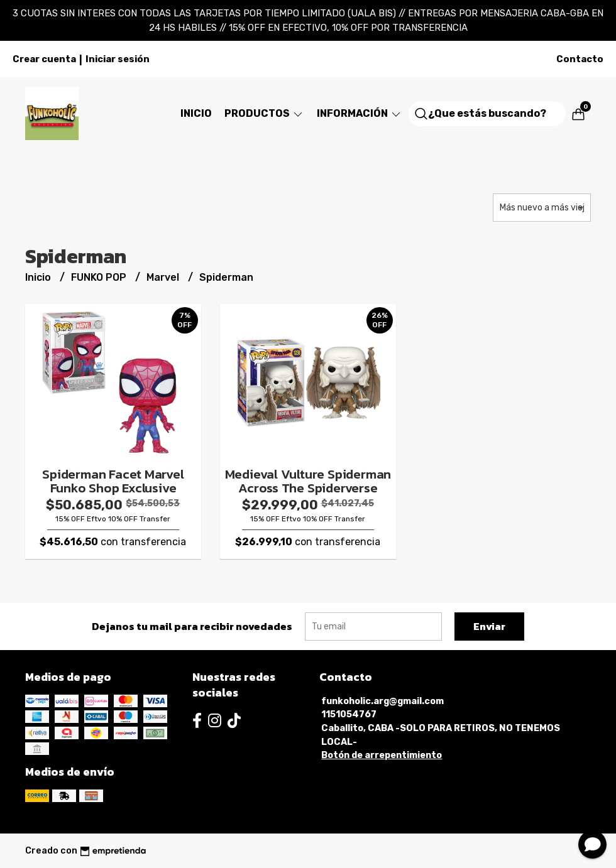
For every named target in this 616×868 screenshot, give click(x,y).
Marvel (164, 277)
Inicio (196, 113)
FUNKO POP (100, 277)
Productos (264, 113)
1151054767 (349, 714)
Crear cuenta (44, 59)
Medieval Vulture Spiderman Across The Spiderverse (308, 481)
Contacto (580, 59)
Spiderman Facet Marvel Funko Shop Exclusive (113, 481)
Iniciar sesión (118, 59)
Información (360, 113)
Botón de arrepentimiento (382, 755)
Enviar (489, 626)
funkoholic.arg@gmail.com (382, 701)
